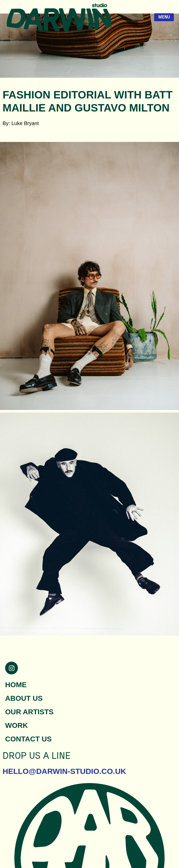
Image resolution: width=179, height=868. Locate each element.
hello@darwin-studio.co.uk (64, 771)
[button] (89, 140)
